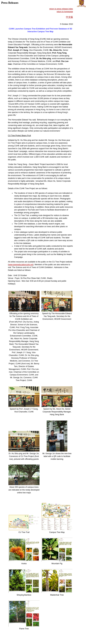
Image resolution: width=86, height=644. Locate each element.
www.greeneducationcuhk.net (21, 265)
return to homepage (65, 12)
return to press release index (61, 9)
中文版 (69, 17)
